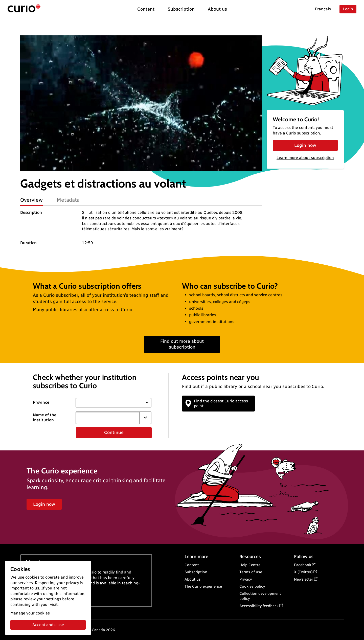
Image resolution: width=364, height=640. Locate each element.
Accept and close (48, 625)
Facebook (303, 565)
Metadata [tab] (68, 200)
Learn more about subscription (305, 158)
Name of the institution (45, 418)
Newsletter (304, 579)
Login (348, 9)
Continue (114, 432)
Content (192, 565)
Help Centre (250, 565)
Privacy (246, 579)
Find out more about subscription (182, 344)
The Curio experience (203, 586)
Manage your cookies (30, 613)
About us (193, 579)
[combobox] (107, 418)
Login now (305, 145)
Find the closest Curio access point (217, 403)
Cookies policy (252, 586)
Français (323, 9)
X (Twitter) (303, 572)
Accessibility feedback (259, 606)
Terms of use (251, 572)
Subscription (196, 572)
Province (41, 402)
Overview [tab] (31, 200)
